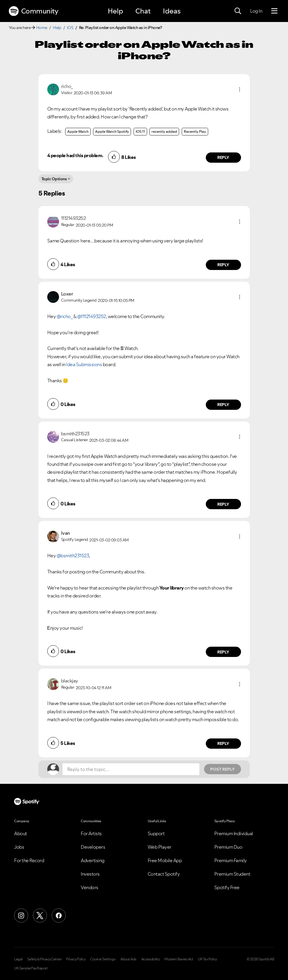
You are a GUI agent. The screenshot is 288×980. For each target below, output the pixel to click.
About (21, 833)
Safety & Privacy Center (44, 959)
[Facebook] (59, 916)
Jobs (19, 847)
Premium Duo (228, 847)
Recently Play (195, 131)
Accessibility (151, 959)
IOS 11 (140, 131)
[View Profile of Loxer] (67, 294)
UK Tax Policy (207, 959)
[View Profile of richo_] (67, 86)
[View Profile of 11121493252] (74, 218)
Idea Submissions (84, 364)
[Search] (238, 11)
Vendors (90, 887)
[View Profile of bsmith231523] (75, 434)
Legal (18, 959)
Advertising (93, 860)
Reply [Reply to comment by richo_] (223, 157)
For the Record (29, 860)
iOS (70, 28)
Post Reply (223, 769)
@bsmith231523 (73, 556)
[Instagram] (21, 916)
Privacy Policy (76, 959)
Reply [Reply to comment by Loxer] (223, 405)
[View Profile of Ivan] (65, 533)
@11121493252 (92, 316)
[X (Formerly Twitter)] (40, 916)
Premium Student (232, 874)
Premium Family (231, 860)
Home (42, 28)
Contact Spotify (164, 874)
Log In (256, 11)
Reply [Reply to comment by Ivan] (223, 652)
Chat (143, 11)
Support (156, 833)
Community (33, 11)
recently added (164, 131)
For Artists (91, 833)
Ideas (172, 11)
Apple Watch (78, 131)
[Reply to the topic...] (131, 769)
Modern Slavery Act (179, 959)
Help (115, 11)
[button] (240, 89)
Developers (93, 847)
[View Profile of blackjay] (70, 681)
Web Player (160, 847)
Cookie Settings (103, 959)
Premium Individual (234, 833)
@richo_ (65, 316)
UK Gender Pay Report (31, 968)
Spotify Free (227, 887)
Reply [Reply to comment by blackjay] (223, 743)
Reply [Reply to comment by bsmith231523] (223, 504)
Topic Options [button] (54, 179)
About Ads (128, 959)
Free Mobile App (165, 860)
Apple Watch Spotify (112, 131)
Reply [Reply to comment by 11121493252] (223, 265)
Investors (90, 874)
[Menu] (274, 11)
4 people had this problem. (75, 155)
